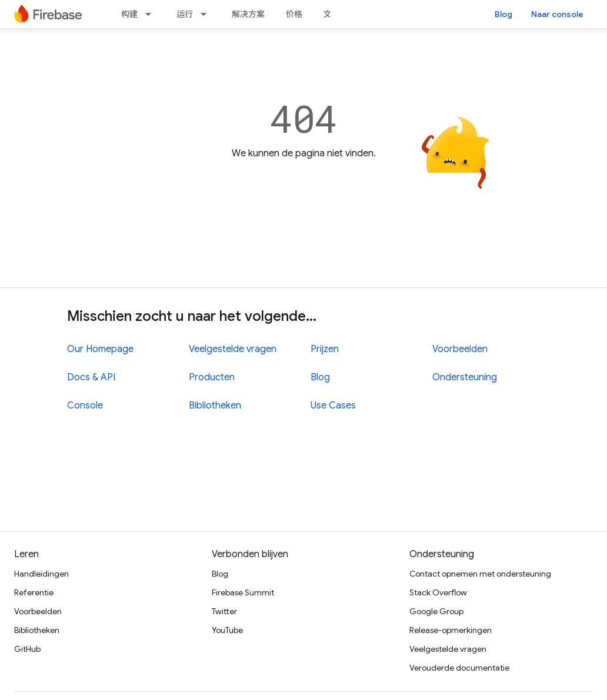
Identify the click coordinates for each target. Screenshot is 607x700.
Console (85, 406)
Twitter (224, 611)
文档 (332, 14)
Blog (503, 14)
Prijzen (325, 349)
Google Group (436, 611)
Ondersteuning (465, 377)
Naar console (557, 14)
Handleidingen (41, 574)
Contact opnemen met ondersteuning (480, 574)
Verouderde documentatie (459, 668)
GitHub (27, 649)
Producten (212, 377)
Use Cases (333, 406)
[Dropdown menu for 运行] (207, 14)
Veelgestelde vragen (233, 349)
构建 (129, 14)
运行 (185, 14)
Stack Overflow (438, 592)
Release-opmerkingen (451, 630)
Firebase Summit (243, 592)
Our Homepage (100, 349)
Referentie (34, 592)
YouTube (227, 630)
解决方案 (248, 14)
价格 (294, 14)
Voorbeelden (460, 349)
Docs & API (91, 377)
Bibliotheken (215, 406)
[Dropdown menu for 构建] (152, 14)
